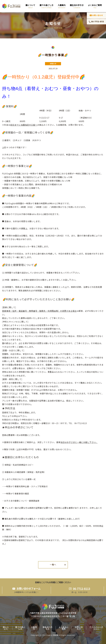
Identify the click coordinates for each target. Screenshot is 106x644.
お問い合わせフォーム (29, 589)
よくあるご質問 (95, 6)
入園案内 (62, 6)
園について (30, 6)
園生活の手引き (77, 6)
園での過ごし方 (47, 6)
